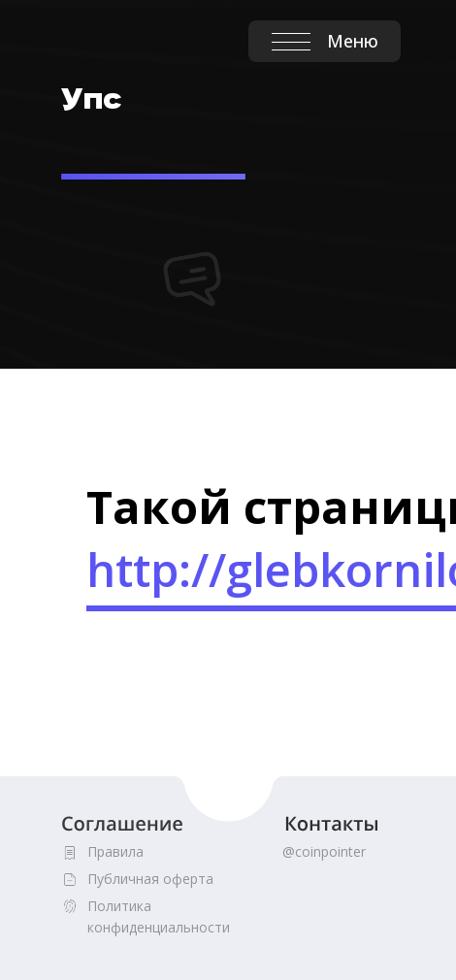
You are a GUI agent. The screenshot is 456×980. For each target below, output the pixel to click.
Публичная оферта (150, 879)
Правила (115, 851)
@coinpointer (324, 851)
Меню (353, 41)
